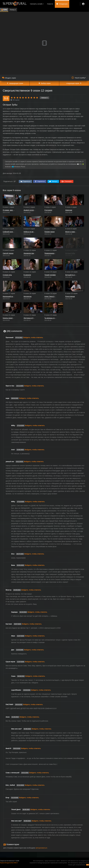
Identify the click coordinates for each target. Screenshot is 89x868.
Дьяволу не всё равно (30, 210)
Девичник (69, 210)
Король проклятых (9, 318)
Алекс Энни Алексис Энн (50, 296)
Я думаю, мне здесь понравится (9, 210)
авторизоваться (41, 848)
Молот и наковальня (71, 232)
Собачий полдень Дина (9, 232)
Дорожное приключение (30, 253)
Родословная (70, 296)
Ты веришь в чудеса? (50, 318)
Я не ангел (48, 210)
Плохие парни (50, 232)
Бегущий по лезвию (71, 275)
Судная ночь (7, 275)
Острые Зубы (70, 253)
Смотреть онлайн (36, 4)
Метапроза (28, 296)
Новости (50, 4)
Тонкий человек (50, 275)
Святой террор (8, 253)
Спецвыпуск (63, 4)
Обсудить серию (9, 78)
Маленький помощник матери (9, 296)
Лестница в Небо (30, 318)
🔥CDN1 (4, 10)
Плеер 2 (13, 10)
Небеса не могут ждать (30, 232)
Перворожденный (50, 253)
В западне (27, 275)
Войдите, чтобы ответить (33, 337)
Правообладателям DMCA (9, 863)
